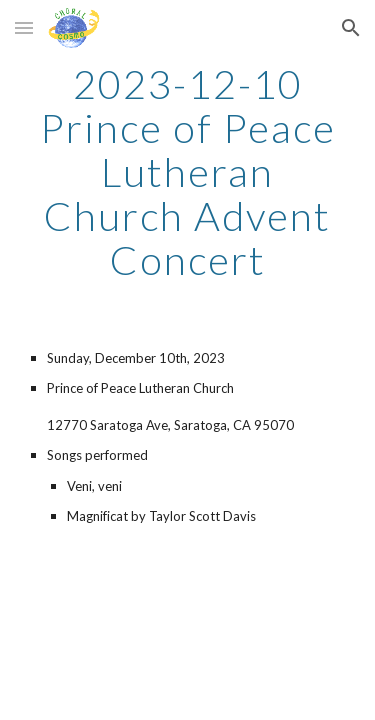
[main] (188, 172)
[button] (24, 27)
